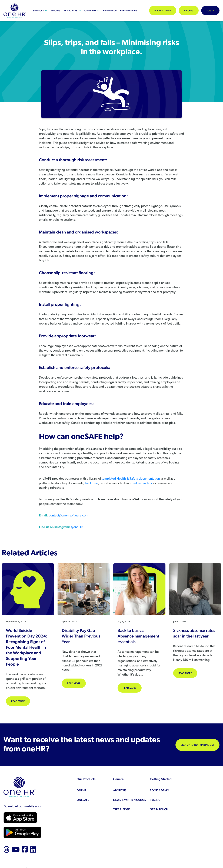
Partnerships (129, 11)
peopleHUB (110, 11)
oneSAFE (83, 800)
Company (90, 11)
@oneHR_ (78, 527)
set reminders (142, 483)
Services (38, 11)
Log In (210, 11)
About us (120, 790)
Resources (71, 11)
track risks (92, 483)
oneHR (81, 790)
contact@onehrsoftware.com (69, 516)
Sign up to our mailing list (197, 745)
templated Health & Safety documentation (131, 479)
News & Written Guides (130, 800)
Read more (21, 701)
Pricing (56, 11)
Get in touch (159, 809)
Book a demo (163, 11)
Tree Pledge (122, 809)
